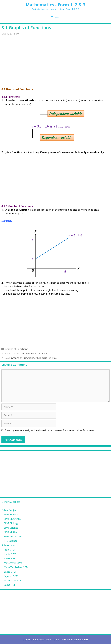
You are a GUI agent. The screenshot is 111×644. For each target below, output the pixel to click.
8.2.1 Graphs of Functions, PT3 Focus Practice (31, 358)
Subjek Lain (8, 545)
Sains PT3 (9, 585)
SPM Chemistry (13, 519)
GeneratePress (81, 640)
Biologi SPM (11, 558)
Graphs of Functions (16, 349)
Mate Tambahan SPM (16, 567)
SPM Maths (10, 532)
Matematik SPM (13, 563)
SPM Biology (11, 523)
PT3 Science (11, 541)
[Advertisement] (55, 66)
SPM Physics (11, 514)
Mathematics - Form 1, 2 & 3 (55, 5)
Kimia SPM (10, 554)
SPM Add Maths (13, 536)
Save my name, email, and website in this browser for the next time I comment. (50, 430)
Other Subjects (10, 510)
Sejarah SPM (11, 576)
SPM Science (11, 528)
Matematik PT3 (13, 580)
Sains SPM (10, 572)
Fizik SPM (9, 550)
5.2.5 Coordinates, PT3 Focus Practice (26, 353)
